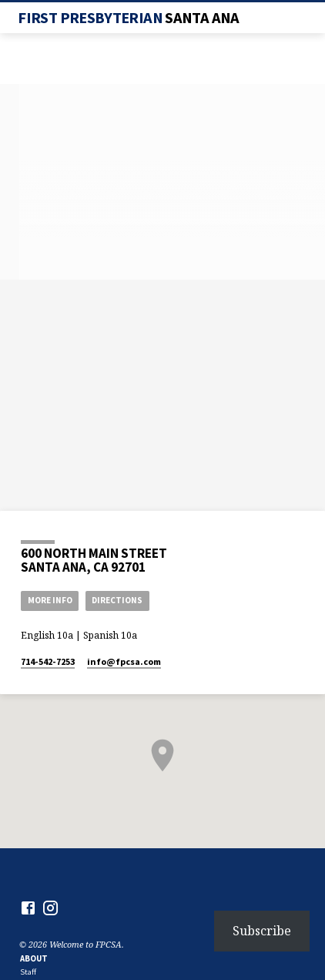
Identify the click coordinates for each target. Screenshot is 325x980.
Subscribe (262, 931)
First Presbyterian (128, 18)
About (34, 958)
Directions (117, 600)
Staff (28, 972)
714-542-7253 (48, 661)
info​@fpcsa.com (124, 661)
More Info (50, 600)
